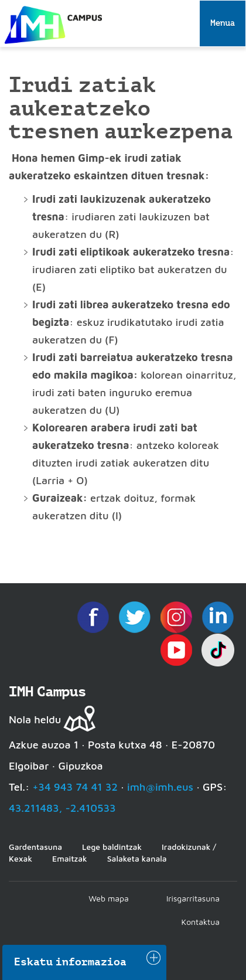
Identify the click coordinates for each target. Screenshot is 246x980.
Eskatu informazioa (70, 962)
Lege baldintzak (112, 847)
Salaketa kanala (137, 858)
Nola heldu (35, 719)
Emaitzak (70, 858)
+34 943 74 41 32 (75, 787)
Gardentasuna (35, 847)
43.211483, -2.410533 (62, 808)
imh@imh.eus (160, 787)
